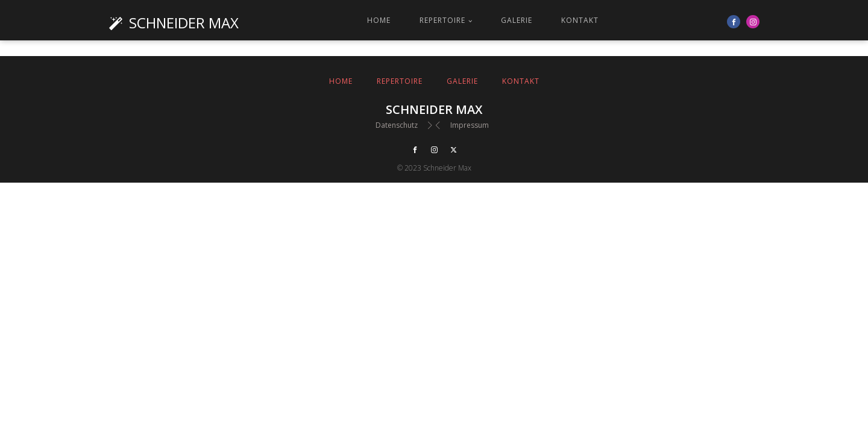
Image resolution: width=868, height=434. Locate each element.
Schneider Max (184, 23)
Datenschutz (397, 125)
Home (379, 20)
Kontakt (580, 20)
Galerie (517, 20)
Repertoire (442, 20)
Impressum (470, 125)
